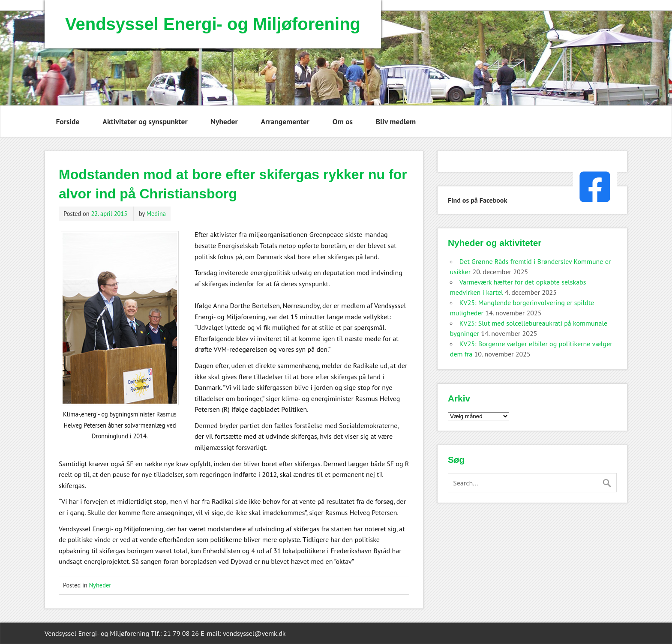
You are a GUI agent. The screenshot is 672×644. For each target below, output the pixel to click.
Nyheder (224, 121)
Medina (156, 214)
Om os (343, 121)
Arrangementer (285, 121)
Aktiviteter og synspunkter (145, 121)
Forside (67, 121)
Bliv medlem (396, 121)
